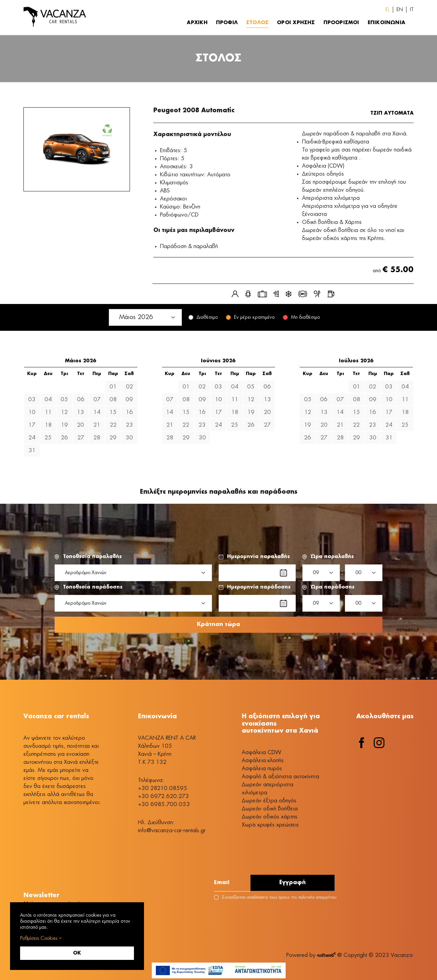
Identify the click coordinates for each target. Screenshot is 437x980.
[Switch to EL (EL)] (387, 10)
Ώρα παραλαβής (332, 557)
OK (77, 953)
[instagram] (379, 743)
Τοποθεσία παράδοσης (93, 587)
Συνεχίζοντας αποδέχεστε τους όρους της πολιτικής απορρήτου (275, 898)
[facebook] (362, 743)
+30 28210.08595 (163, 789)
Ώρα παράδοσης (333, 587)
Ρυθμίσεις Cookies (41, 938)
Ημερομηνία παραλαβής (259, 557)
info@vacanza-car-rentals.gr (172, 831)
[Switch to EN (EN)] (400, 10)
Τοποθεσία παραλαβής (92, 557)
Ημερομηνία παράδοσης (259, 587)
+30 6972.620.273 (163, 797)
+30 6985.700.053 (164, 805)
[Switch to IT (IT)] (412, 10)
